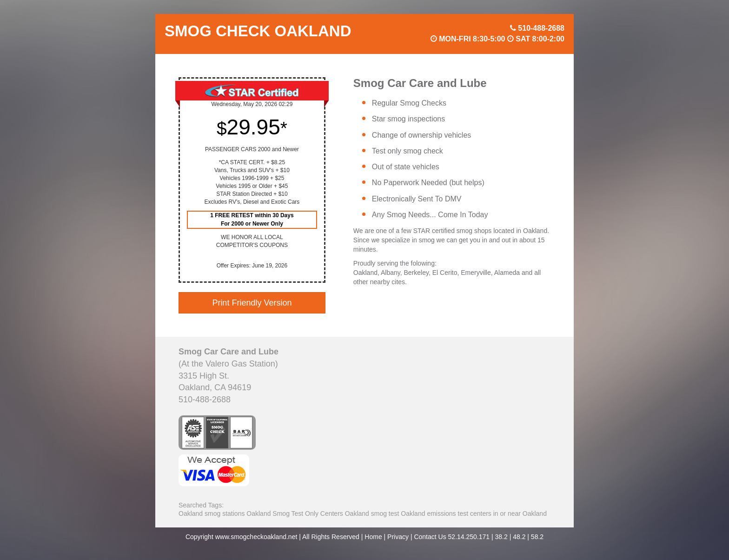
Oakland (191, 513)
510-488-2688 (541, 28)
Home (373, 537)
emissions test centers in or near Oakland (487, 513)
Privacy (398, 537)
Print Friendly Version (252, 303)
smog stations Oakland (238, 513)
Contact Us (430, 537)
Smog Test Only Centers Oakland (321, 513)
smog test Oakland (398, 513)
